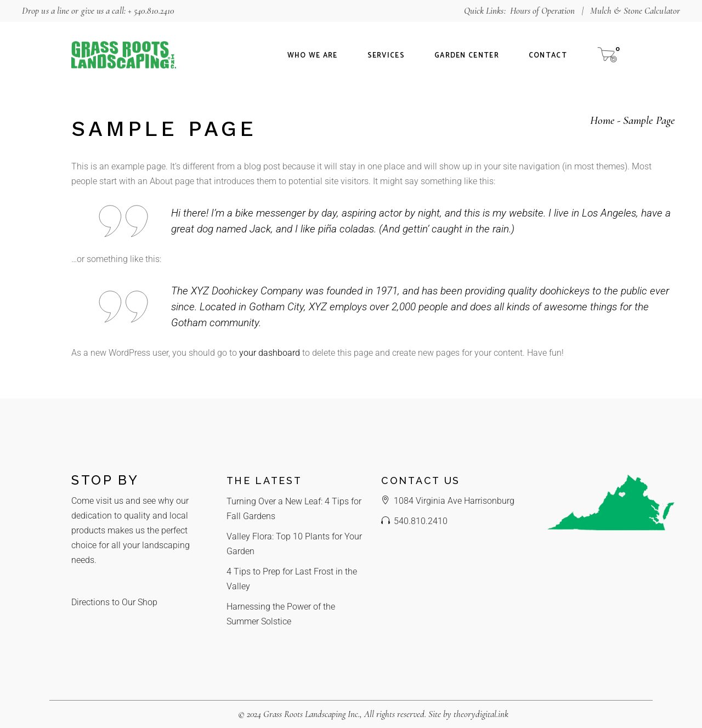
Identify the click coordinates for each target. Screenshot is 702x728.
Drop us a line (46, 11)
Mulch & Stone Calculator (635, 11)
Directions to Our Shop (114, 602)
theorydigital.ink (481, 714)
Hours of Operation (543, 11)
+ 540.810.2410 (151, 11)
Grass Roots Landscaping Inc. (312, 714)
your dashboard (270, 353)
